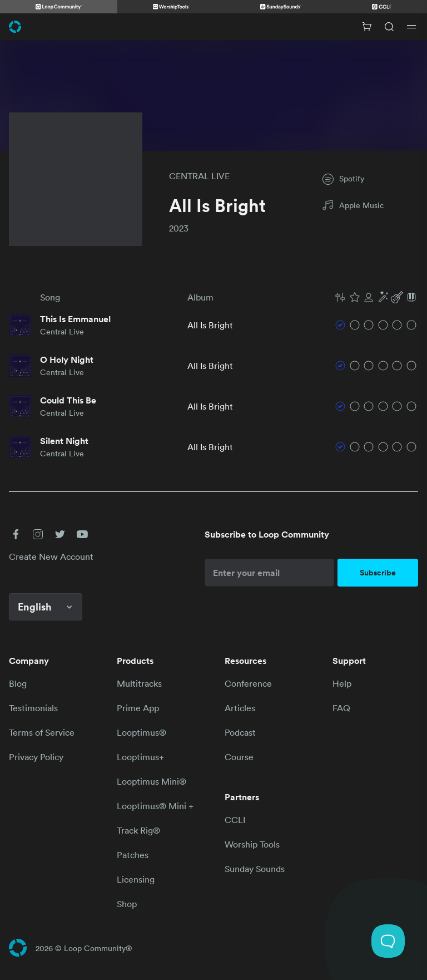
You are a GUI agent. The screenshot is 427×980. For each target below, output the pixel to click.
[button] (376, 297)
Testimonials (33, 708)
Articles (240, 708)
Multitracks (139, 683)
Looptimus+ (140, 757)
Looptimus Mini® (152, 781)
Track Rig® (138, 830)
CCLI (235, 820)
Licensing (136, 879)
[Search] (389, 27)
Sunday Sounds (255, 869)
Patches (133, 855)
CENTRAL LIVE (199, 176)
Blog (18, 683)
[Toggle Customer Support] (388, 941)
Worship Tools (252, 844)
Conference (248, 683)
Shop (127, 904)
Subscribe (378, 573)
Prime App (138, 708)
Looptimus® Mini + (155, 806)
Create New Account (51, 557)
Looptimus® (141, 732)
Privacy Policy (36, 757)
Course (239, 757)
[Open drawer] (411, 27)
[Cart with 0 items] (367, 27)
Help (342, 683)
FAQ (341, 708)
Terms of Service (42, 732)
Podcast (240, 732)
